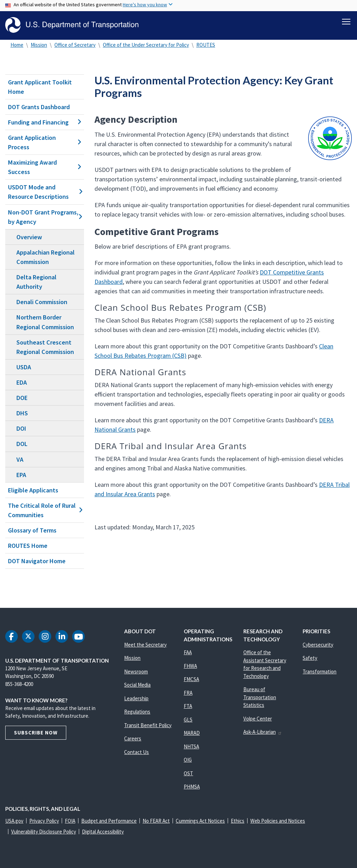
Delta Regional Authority (36, 282)
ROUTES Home (28, 546)
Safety (310, 658)
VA (20, 459)
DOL (22, 444)
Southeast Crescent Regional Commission (45, 347)
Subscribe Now (36, 733)
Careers (133, 739)
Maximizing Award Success (45, 167)
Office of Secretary (75, 45)
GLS (188, 720)
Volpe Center (258, 719)
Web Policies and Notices (278, 821)
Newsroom (136, 671)
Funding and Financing (45, 122)
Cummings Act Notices (200, 821)
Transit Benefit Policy (148, 725)
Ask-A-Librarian (263, 732)
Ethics (238, 821)
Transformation (320, 671)
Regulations (137, 712)
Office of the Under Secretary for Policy (146, 45)
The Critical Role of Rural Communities (45, 510)
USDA (24, 367)
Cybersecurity (318, 645)
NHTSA (191, 746)
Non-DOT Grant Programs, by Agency (45, 217)
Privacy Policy (44, 821)
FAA (188, 653)
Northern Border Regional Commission (45, 322)
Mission (39, 45)
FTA (188, 706)
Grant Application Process (45, 142)
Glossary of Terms (32, 530)
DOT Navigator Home (37, 561)
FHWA (190, 666)
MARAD (192, 733)
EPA (21, 475)
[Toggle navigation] (346, 21)
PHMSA (192, 787)
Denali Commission (42, 302)
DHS (22, 413)
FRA (188, 693)
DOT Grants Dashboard (39, 107)
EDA (22, 382)
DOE (22, 398)
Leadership (136, 698)
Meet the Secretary (145, 645)
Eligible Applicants (33, 490)
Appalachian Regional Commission (45, 257)
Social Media (137, 685)
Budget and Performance (109, 821)
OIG (188, 760)
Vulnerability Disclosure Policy (44, 832)
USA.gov (14, 821)
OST (188, 773)
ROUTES (206, 45)
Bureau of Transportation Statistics (260, 697)
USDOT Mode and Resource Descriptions (45, 192)
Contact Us (136, 752)
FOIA (70, 821)
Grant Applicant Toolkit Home (40, 87)
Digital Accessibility (103, 832)
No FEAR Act (156, 821)
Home (17, 45)
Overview (29, 237)
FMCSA (191, 680)
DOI (21, 428)
